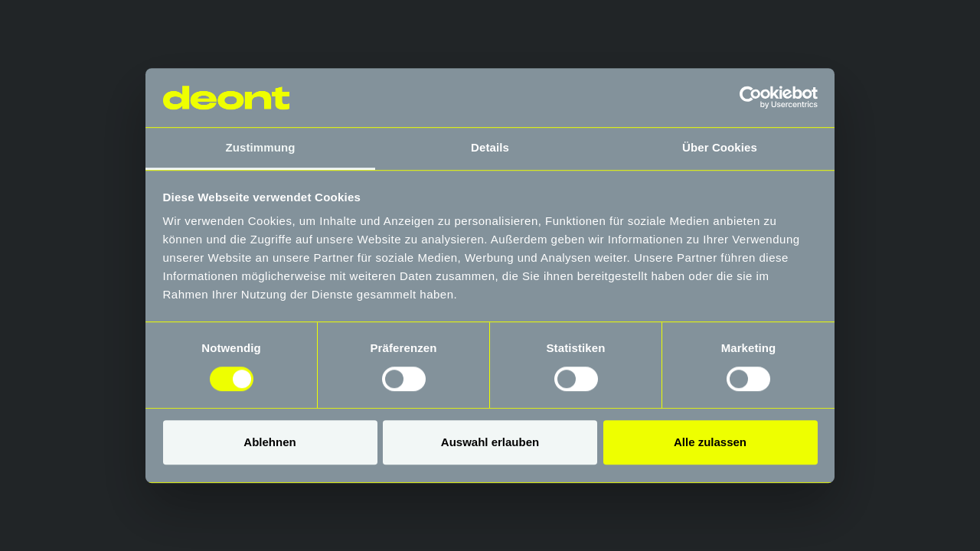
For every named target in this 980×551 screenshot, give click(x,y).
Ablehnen (269, 442)
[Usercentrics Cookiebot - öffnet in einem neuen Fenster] (751, 98)
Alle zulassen (710, 442)
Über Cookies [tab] (720, 147)
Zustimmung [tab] (261, 147)
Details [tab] (490, 147)
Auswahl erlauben (490, 442)
